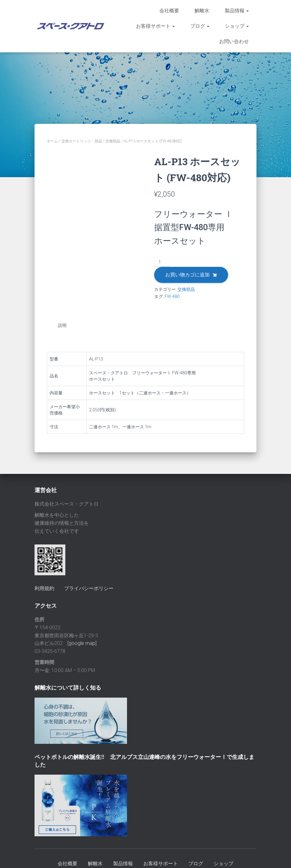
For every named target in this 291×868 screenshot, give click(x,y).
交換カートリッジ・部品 (82, 141)
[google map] (82, 643)
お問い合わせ (234, 41)
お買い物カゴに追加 (187, 275)
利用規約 (44, 587)
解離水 (202, 11)
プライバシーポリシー (89, 587)
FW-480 (172, 296)
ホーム (52, 141)
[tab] (67, 326)
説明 (62, 325)
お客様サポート (155, 26)
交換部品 (113, 141)
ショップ (237, 26)
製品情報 (237, 11)
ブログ (200, 26)
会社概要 (169, 11)
